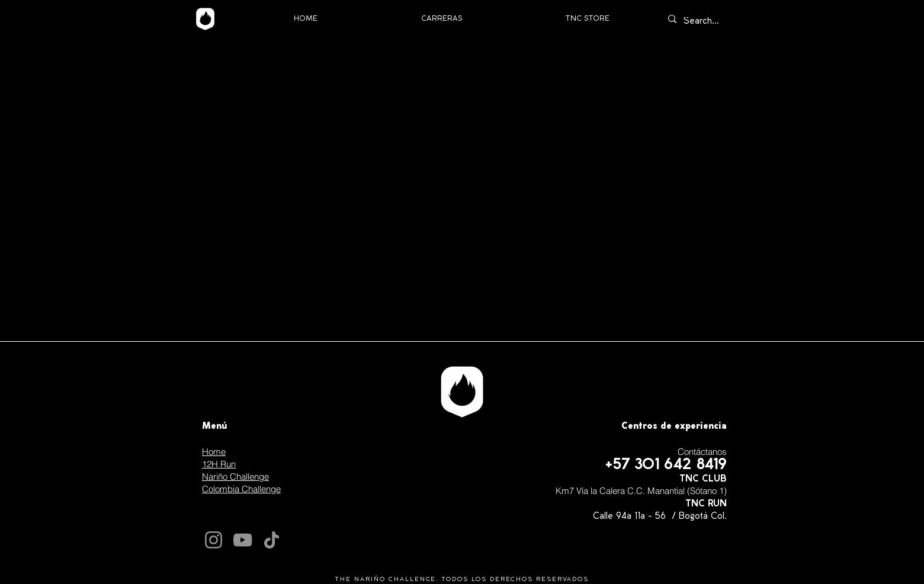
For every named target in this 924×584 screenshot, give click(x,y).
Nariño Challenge (235, 476)
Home (214, 452)
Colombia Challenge (241, 489)
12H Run (219, 464)
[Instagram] (214, 540)
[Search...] (705, 22)
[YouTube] (243, 540)
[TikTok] (272, 540)
